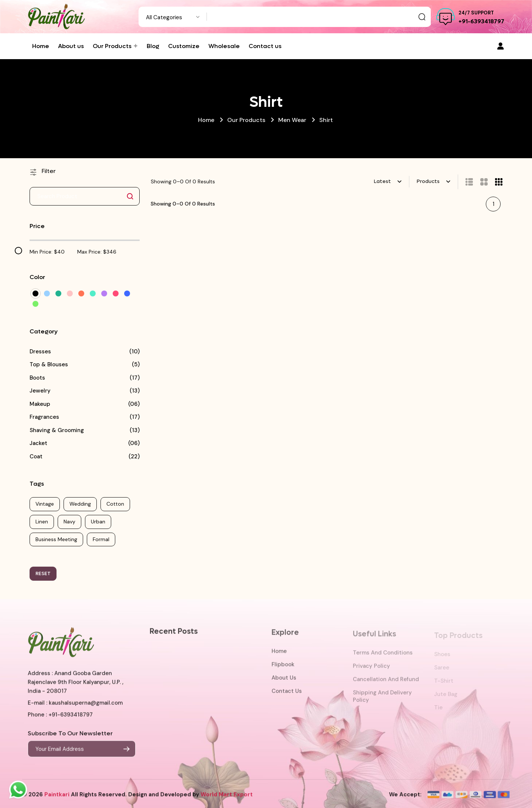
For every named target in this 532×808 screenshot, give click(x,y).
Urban (98, 522)
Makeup (40, 404)
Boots (37, 378)
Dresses (40, 352)
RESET (43, 573)
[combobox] (173, 17)
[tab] (465, 182)
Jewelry (40, 391)
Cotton (115, 504)
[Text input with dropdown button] (319, 17)
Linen (42, 522)
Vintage (45, 504)
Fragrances (44, 417)
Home (206, 120)
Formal (101, 539)
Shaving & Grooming (57, 430)
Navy (69, 522)
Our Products (246, 120)
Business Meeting (56, 539)
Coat (36, 457)
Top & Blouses (49, 365)
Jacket (38, 443)
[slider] (18, 251)
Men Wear (292, 120)
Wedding (80, 504)
